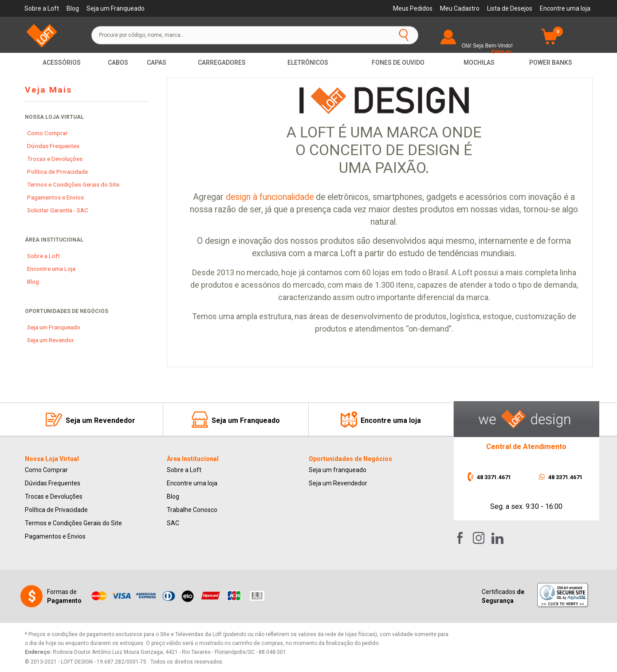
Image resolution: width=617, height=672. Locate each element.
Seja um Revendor (51, 340)
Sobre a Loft (42, 8)
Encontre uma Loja (51, 269)
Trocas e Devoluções (55, 159)
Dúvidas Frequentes (53, 146)
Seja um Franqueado (116, 8)
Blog (73, 8)
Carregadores (222, 63)
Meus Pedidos (413, 8)
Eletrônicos (308, 63)
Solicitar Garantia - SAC (58, 210)
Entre (498, 51)
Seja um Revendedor (338, 483)
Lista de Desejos (510, 8)
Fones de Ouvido (398, 63)
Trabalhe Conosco (192, 510)
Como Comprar (47, 133)
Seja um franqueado (338, 470)
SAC (173, 523)
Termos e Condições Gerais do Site (73, 184)
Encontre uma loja (565, 8)
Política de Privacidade (57, 172)
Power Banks (551, 63)
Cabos (118, 63)
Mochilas (479, 63)
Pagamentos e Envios (55, 197)
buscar (404, 35)
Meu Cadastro (460, 8)
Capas (157, 63)
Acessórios (62, 63)
